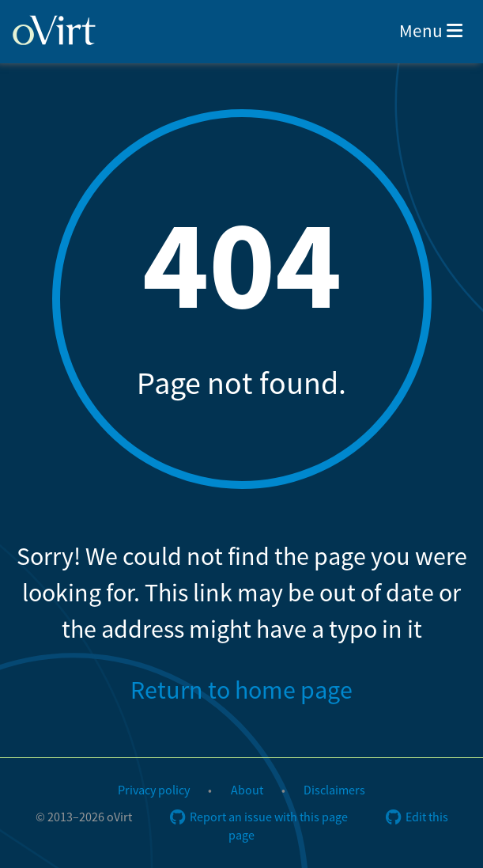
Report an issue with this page (259, 817)
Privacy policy (154, 790)
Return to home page (241, 691)
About (247, 790)
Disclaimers (334, 790)
